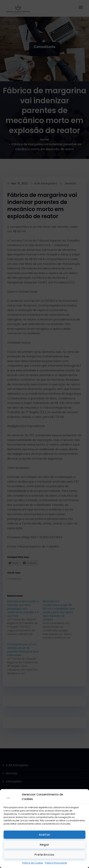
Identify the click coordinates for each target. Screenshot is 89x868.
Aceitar (45, 835)
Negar (45, 845)
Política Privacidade (56, 863)
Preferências (44, 855)
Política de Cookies (33, 863)
